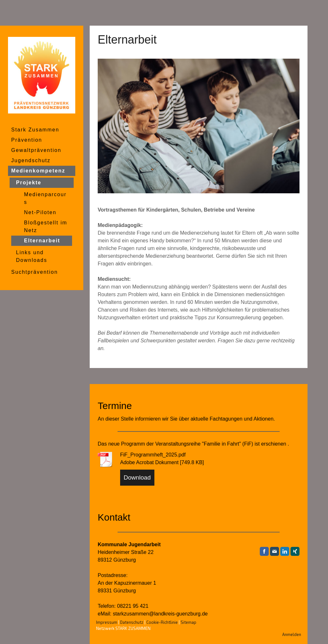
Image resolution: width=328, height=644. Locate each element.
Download (137, 477)
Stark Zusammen (35, 130)
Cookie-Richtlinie (162, 622)
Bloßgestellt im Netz (46, 226)
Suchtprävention (35, 272)
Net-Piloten (40, 212)
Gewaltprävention (36, 150)
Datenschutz (132, 622)
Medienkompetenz (38, 171)
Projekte (29, 183)
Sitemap (189, 622)
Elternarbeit (42, 241)
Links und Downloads (32, 256)
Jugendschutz (31, 160)
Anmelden (292, 634)
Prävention (27, 140)
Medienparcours (45, 198)
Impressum (107, 622)
